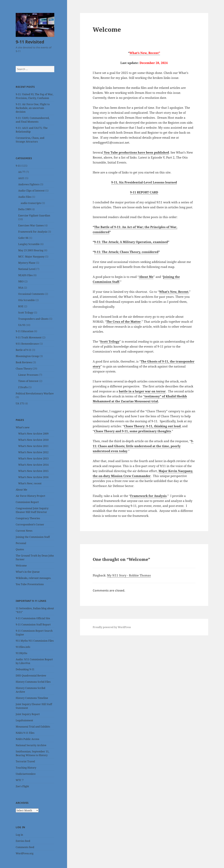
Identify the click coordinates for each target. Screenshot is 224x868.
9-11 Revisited (30, 42)
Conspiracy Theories (28, 518)
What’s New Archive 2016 (33, 477)
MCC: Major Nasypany (31, 257)
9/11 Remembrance (27, 344)
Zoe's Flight (22, 786)
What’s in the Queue (28, 572)
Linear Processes (28, 375)
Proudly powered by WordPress (112, 627)
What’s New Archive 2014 (33, 465)
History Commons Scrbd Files (33, 682)
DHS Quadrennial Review (31, 676)
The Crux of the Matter (124, 322)
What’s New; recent (30, 483)
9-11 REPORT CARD (144, 192)
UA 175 (20, 403)
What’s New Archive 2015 (33, 471)
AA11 (21, 178)
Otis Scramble (27, 300)
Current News (24, 531)
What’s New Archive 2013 (33, 459)
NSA (21, 288)
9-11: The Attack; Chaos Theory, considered (126, 252)
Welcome (21, 566)
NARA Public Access (27, 739)
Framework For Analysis (33, 232)
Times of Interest (28, 381)
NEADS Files (25, 275)
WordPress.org (25, 853)
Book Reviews (24, 362)
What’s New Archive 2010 (33, 440)
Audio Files (25, 197)
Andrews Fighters (29, 184)
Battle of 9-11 (23, 350)
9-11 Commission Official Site (33, 618)
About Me (21, 490)
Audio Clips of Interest (31, 191)
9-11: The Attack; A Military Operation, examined (131, 242)
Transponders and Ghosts (33, 319)
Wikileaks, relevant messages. (33, 578)
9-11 (18, 166)
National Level (27, 269)
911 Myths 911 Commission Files (35, 641)
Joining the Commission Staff (33, 537)
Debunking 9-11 (25, 669)
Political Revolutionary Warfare (35, 393)
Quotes (20, 549)
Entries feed (23, 841)
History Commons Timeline (32, 698)
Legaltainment (24, 720)
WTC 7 (20, 780)
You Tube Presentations (30, 584)
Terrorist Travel (25, 761)
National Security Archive (31, 745)
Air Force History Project (30, 496)
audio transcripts (31, 203)
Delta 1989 (24, 209)
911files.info (23, 647)
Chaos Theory (24, 369)
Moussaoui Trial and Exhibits (33, 727)
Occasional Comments (31, 294)
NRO (21, 281)
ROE (21, 306)
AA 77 (22, 172)
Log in (19, 835)
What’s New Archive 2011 (33, 446)
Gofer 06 (23, 238)
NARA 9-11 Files (25, 733)
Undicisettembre (26, 774)
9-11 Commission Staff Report (33, 625)
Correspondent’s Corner (30, 524)
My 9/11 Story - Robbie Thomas (129, 575)
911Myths (21, 653)
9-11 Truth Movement (29, 337)
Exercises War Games (31, 225)
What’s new (23, 427)
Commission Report (27, 502)
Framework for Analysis (148, 496)
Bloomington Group (27, 356)
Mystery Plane (27, 263)
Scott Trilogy (26, 313)
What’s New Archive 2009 (33, 434)
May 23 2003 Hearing (31, 250)
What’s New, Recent (174, 292)
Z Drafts (23, 387)
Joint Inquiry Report (28, 714)
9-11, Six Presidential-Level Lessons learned (144, 182)
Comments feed (25, 847)
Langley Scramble (29, 244)
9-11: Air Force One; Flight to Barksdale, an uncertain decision (33, 108)
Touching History (26, 768)
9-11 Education (24, 331)
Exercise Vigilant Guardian (34, 215)
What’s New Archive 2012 (33, 452)
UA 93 (22, 325)
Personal (21, 543)
